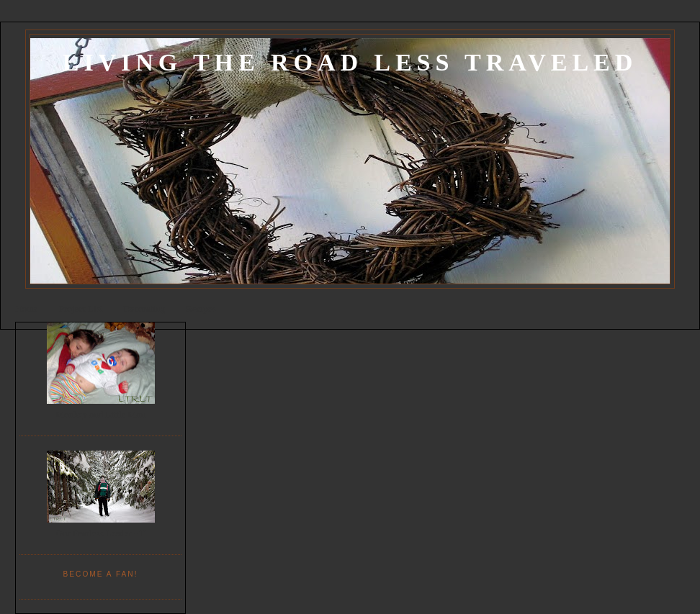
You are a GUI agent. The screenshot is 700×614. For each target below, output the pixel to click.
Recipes (201, 308)
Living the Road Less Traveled (350, 62)
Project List (81, 308)
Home (27, 308)
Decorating (144, 308)
